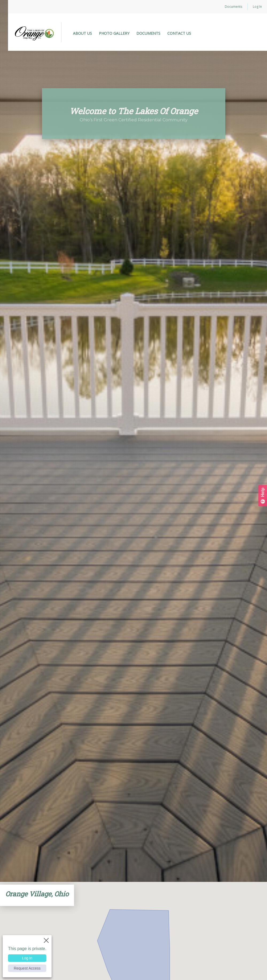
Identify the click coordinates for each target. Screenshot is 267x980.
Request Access (27, 968)
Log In (257, 7)
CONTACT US (179, 33)
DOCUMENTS (148, 33)
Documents (233, 7)
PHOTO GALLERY (114, 33)
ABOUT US (82, 33)
